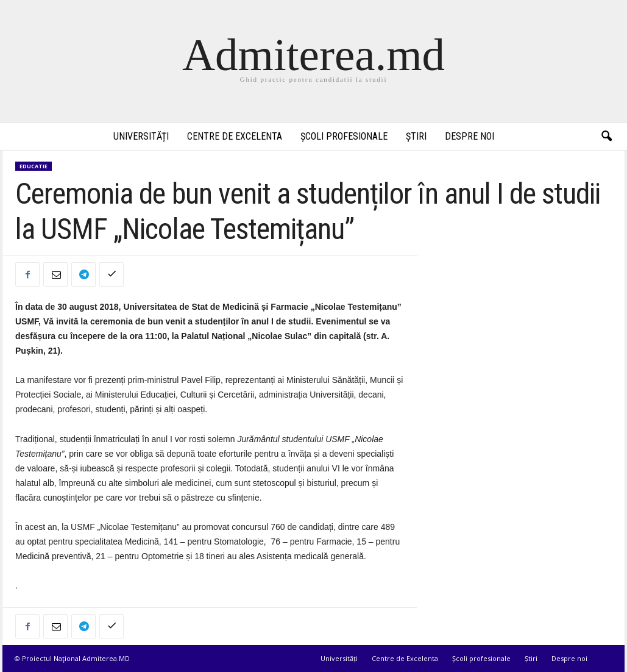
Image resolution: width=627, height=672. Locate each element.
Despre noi (469, 136)
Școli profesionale (344, 136)
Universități (141, 136)
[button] (606, 137)
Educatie (34, 166)
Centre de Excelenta (235, 136)
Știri (416, 136)
